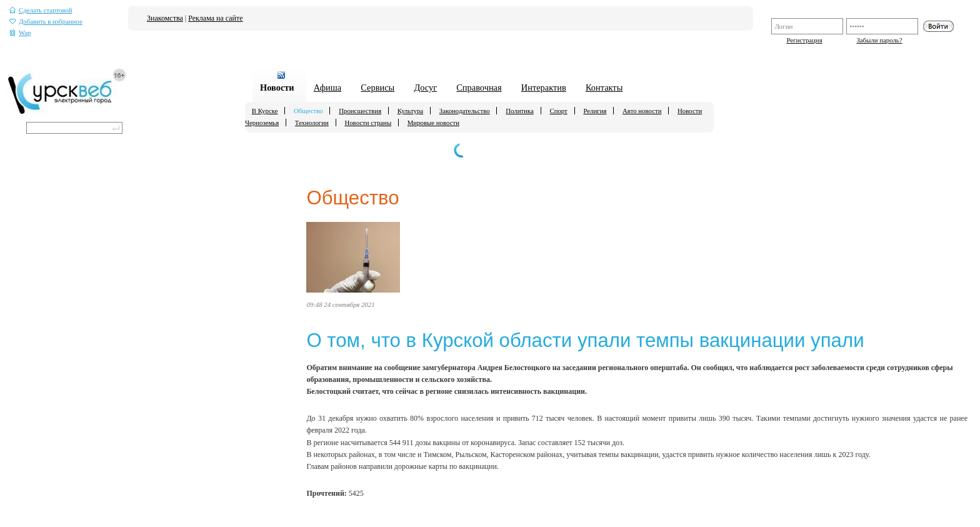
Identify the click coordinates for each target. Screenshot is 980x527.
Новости (277, 88)
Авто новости (642, 111)
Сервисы (377, 88)
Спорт (558, 111)
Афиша (327, 88)
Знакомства (165, 18)
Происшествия (360, 111)
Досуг (425, 88)
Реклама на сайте (215, 18)
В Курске (265, 111)
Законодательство (465, 111)
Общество (308, 111)
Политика (520, 111)
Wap (20, 33)
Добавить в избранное (46, 22)
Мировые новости (433, 123)
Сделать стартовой (41, 10)
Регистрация (804, 40)
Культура (410, 111)
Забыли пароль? (879, 40)
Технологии (312, 123)
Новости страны (368, 123)
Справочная (479, 88)
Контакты (604, 88)
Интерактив (544, 88)
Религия (595, 111)
